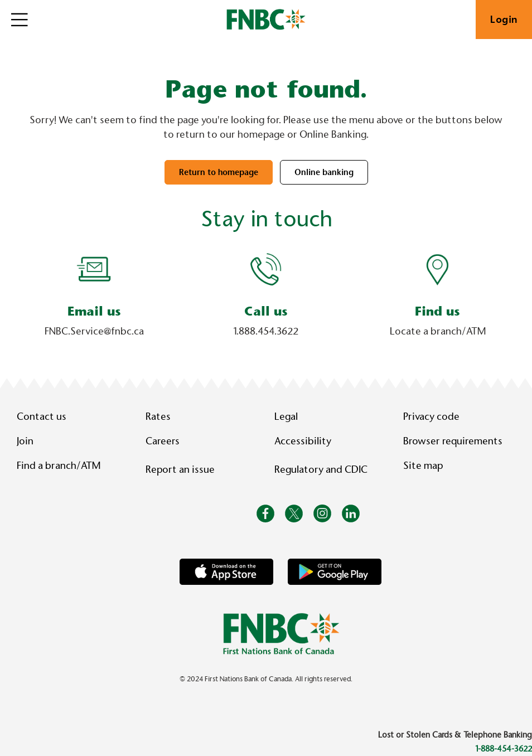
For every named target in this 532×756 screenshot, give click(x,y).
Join (25, 441)
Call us (266, 311)
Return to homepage (219, 172)
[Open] (20, 20)
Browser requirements (453, 441)
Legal (286, 416)
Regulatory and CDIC (323, 469)
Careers (163, 441)
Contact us (42, 416)
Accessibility (303, 441)
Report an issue (180, 469)
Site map (423, 466)
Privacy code (431, 416)
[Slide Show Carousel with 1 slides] (266, 300)
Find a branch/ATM (59, 466)
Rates (158, 416)
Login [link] (504, 20)
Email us (94, 311)
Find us (437, 311)
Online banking (324, 172)
